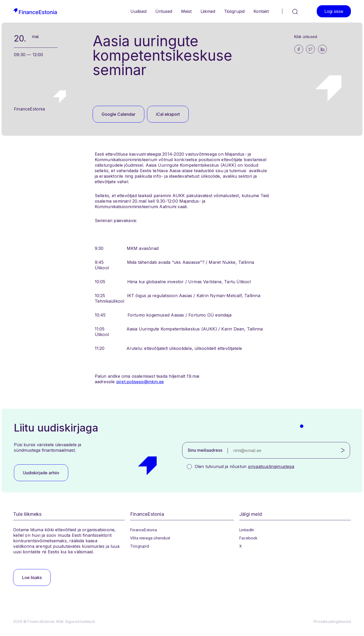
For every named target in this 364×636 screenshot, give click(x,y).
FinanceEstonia (144, 530)
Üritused (164, 11)
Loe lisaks (32, 577)
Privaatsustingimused (332, 621)
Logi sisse (334, 11)
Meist (186, 11)
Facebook (249, 538)
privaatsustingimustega (271, 466)
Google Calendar (118, 114)
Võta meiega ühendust (150, 538)
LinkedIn (247, 530)
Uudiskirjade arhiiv (41, 473)
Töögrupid (234, 11)
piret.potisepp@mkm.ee (140, 382)
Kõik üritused (306, 37)
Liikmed (208, 11)
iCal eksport (168, 114)
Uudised (138, 11)
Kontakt (261, 11)
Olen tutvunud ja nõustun (244, 466)
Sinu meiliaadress (205, 450)
